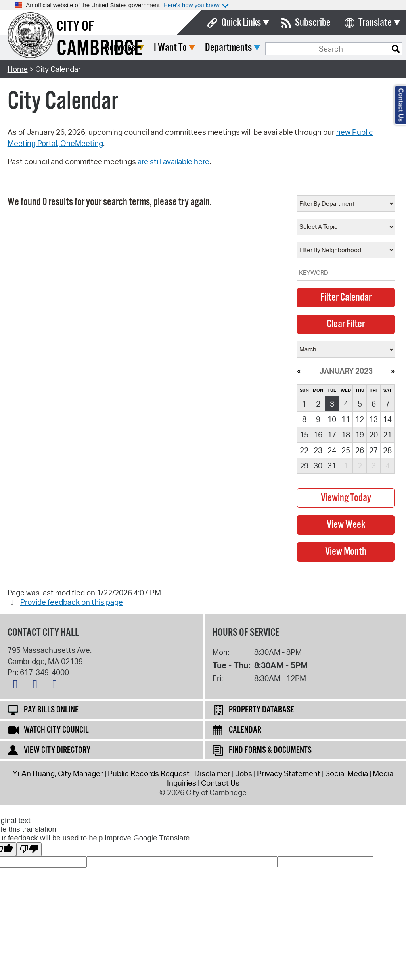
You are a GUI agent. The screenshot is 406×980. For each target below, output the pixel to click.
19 (360, 435)
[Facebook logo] (37, 686)
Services (179, 48)
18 (346, 435)
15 (304, 435)
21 (387, 435)
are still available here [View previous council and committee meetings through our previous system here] (173, 161)
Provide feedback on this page (72, 602)
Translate (375, 23)
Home (18, 69)
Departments (287, 48)
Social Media (347, 773)
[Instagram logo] (57, 686)
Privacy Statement (289, 773)
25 (346, 450)
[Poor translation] (29, 849)
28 (387, 450)
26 (360, 450)
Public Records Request (149, 773)
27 (373, 450)
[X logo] (17, 686)
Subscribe (313, 23)
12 (360, 419)
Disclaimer (212, 773)
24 (332, 450)
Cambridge (100, 49)
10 (332, 419)
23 (318, 450)
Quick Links (241, 23)
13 (373, 419)
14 (387, 419)
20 (373, 435)
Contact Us (220, 783)
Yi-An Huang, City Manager (58, 773)
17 (332, 435)
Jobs (244, 773)
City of (75, 27)
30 (318, 466)
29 (304, 466)
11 (346, 419)
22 (304, 450)
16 (318, 435)
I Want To (229, 48)
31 (332, 466)
